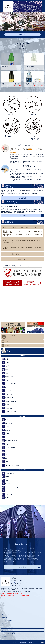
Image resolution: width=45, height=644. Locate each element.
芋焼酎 (6, 477)
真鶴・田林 (7, 394)
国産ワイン (7, 491)
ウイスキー (7, 484)
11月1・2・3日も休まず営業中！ (15, 259)
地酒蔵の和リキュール (10, 473)
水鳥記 (6, 373)
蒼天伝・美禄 (8, 377)
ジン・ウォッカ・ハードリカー (11, 487)
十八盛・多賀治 (8, 448)
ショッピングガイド (7, 621)
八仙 (5, 420)
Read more (22, 216)
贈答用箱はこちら (14, 152)
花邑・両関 (7, 423)
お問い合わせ (5, 636)
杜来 (5, 451)
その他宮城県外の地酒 (10, 465)
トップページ (5, 615)
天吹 (5, 458)
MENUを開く (22, 35)
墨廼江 (6, 370)
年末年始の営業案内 (12, 254)
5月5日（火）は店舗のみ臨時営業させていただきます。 (20, 227)
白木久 (6, 444)
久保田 (6, 434)
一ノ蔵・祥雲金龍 (9, 384)
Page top (42, 642)
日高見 (6, 366)
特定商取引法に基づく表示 (9, 633)
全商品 (9, 351)
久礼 (5, 455)
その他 (6, 498)
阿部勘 (6, 363)
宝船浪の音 (7, 408)
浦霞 (5, 359)
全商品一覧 (5, 618)
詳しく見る (22, 198)
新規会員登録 (8, 345)
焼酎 (5, 480)
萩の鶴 (6, 405)
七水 (5, 462)
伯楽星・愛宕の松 (9, 401)
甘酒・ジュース (8, 494)
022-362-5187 (18, 582)
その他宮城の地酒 (9, 412)
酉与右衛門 (7, 430)
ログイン (7, 342)
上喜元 (6, 427)
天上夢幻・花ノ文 (9, 398)
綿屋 (5, 380)
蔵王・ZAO (7, 391)
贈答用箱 (30, 149)
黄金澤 (6, 387)
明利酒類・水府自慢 (10, 441)
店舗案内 (22, 567)
